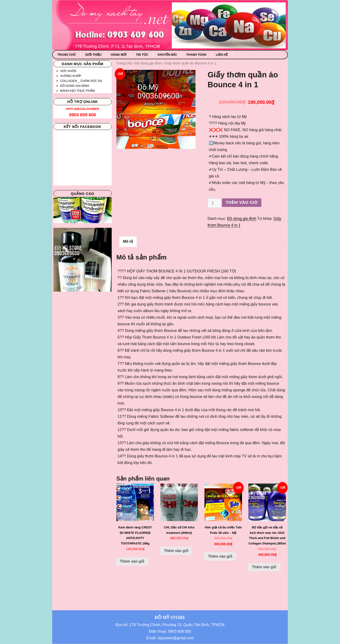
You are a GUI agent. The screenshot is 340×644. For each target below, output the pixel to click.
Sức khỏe (68, 71)
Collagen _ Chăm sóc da (81, 81)
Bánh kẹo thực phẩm (77, 91)
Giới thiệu (93, 55)
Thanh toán (196, 55)
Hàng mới (119, 55)
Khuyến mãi (167, 55)
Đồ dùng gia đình (148, 63)
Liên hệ (222, 55)
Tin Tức (142, 55)
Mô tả (128, 241)
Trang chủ (67, 55)
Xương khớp (71, 76)
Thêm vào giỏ (242, 203)
